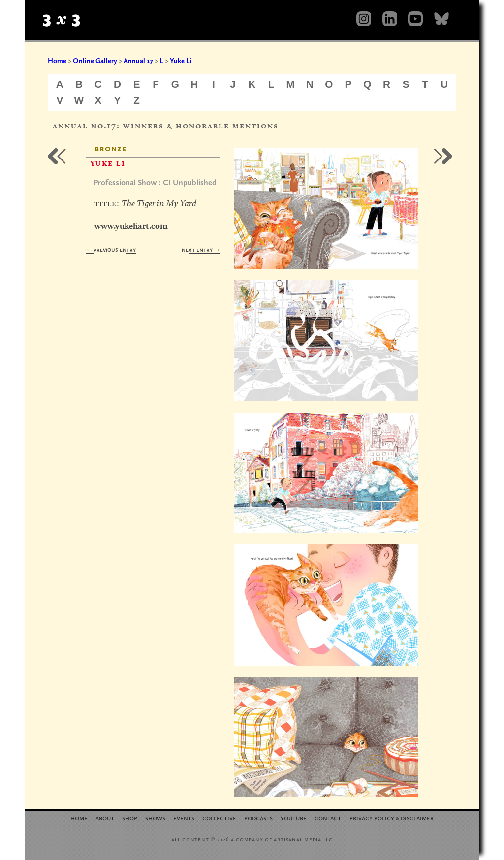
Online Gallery (95, 61)
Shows (155, 817)
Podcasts (258, 817)
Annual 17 (138, 61)
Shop (130, 817)
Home (57, 61)
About (105, 817)
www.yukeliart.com (131, 226)
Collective (219, 817)
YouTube (294, 817)
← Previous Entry (111, 249)
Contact (328, 817)
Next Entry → (201, 249)
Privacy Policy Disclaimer (392, 817)
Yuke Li (181, 61)
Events (184, 817)
